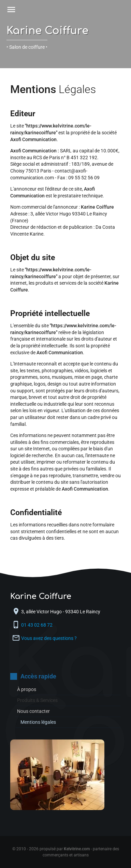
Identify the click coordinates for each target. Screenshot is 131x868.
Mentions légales (38, 722)
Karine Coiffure (47, 31)
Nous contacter (33, 711)
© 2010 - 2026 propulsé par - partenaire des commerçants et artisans (66, 852)
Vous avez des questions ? (49, 638)
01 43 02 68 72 (37, 625)
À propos (27, 689)
